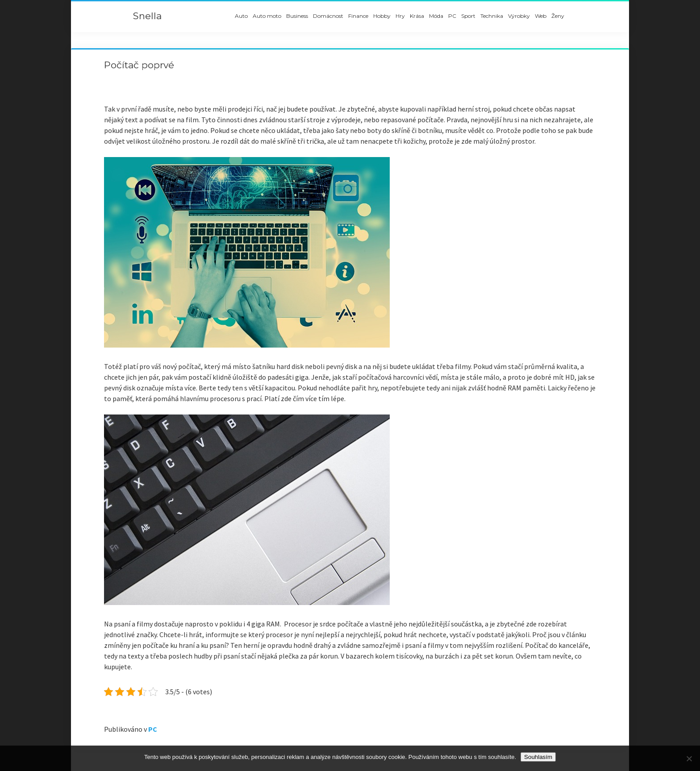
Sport (468, 16)
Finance (358, 16)
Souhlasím (538, 757)
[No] (689, 759)
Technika (492, 16)
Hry (400, 16)
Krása (417, 16)
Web (541, 16)
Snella (147, 16)
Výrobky (519, 16)
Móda (436, 16)
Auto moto (267, 16)
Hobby (382, 16)
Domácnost (328, 16)
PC (452, 16)
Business (297, 16)
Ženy (558, 16)
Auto (241, 16)
